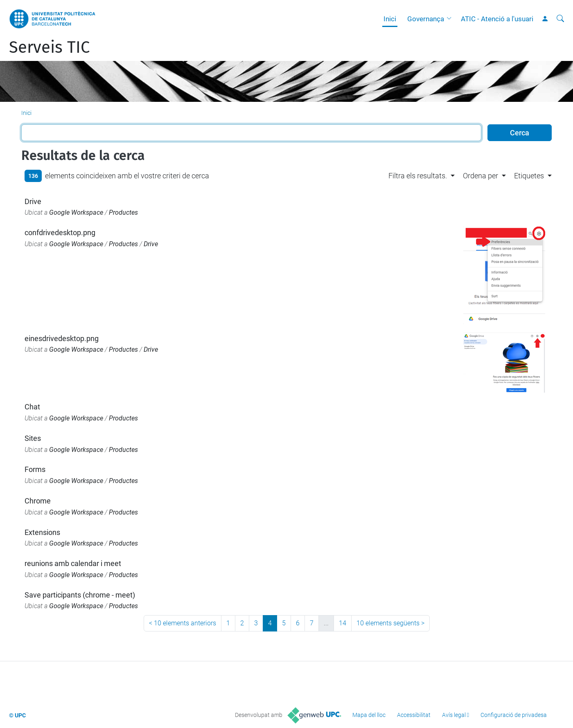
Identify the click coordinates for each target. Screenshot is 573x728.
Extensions (42, 532)
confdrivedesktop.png (60, 233)
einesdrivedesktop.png (62, 338)
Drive (33, 201)
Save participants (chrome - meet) (80, 595)
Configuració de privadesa (514, 715)
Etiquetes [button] (529, 176)
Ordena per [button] (481, 176)
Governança (426, 19)
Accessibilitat (414, 715)
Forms (35, 469)
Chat (32, 407)
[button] (451, 19)
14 (343, 623)
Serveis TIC (49, 47)
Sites (33, 438)
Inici (390, 19)
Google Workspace (76, 212)
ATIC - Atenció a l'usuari (497, 19)
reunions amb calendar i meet (73, 563)
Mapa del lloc (369, 715)
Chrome (38, 501)
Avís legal (454, 715)
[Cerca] (560, 19)
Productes (123, 212)
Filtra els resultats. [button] (418, 176)
